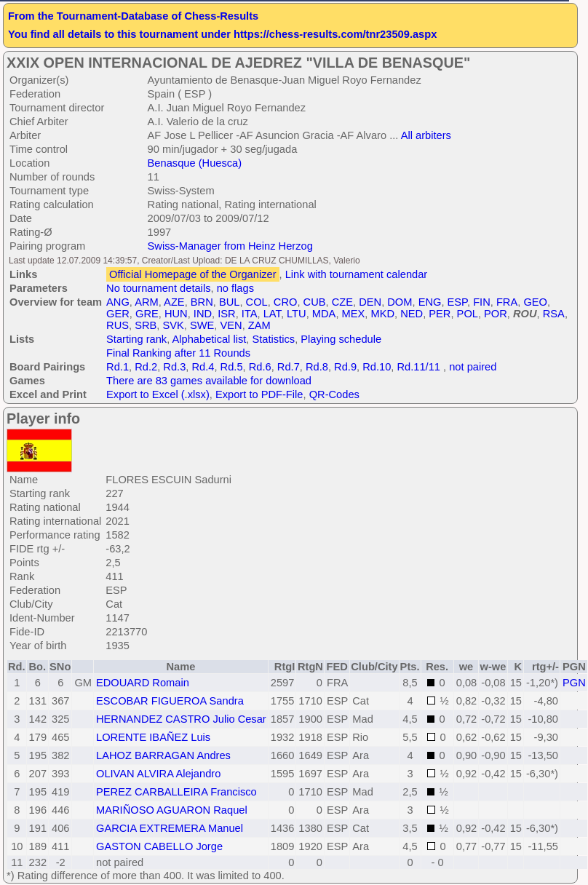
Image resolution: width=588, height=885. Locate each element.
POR (496, 314)
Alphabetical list (210, 339)
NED (412, 314)
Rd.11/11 (418, 367)
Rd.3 (174, 367)
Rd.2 (146, 367)
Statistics (274, 339)
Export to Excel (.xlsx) (158, 394)
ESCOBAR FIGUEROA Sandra (170, 701)
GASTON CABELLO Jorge (159, 846)
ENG (430, 302)
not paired (473, 367)
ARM (147, 302)
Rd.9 (345, 367)
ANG (118, 302)
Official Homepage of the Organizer (192, 274)
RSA (554, 314)
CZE (342, 302)
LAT (272, 314)
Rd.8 (317, 367)
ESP (457, 302)
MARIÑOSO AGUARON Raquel (172, 810)
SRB (146, 325)
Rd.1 (118, 367)
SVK (173, 325)
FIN (482, 302)
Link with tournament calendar (357, 274)
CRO (286, 302)
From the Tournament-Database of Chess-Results (133, 16)
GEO (535, 302)
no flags (235, 288)
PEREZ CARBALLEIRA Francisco (176, 792)
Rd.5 (232, 367)
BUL (230, 302)
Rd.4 (203, 367)
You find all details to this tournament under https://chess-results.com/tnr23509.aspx (222, 34)
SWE (202, 325)
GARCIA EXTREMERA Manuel (170, 828)
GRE (147, 314)
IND (203, 314)
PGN (574, 683)
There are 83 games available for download (209, 381)
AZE (174, 302)
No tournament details (158, 288)
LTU (297, 314)
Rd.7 (289, 367)
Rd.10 (377, 367)
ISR (226, 314)
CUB (315, 302)
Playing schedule (341, 339)
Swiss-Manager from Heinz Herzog (230, 246)
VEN (231, 325)
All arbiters (426, 135)
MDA (324, 314)
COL (257, 302)
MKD (382, 314)
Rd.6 (260, 367)
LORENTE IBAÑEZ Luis (153, 737)
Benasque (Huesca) (195, 163)
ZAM (259, 325)
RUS (118, 325)
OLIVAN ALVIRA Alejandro (158, 774)
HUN (176, 314)
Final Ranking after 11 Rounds (178, 353)
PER (440, 314)
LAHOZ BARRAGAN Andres (163, 755)
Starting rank (136, 339)
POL (468, 314)
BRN (202, 302)
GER (118, 314)
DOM (400, 302)
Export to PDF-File (259, 394)
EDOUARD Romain (143, 683)
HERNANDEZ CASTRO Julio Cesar (181, 719)
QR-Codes (334, 394)
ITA (250, 314)
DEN (370, 302)
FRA (507, 302)
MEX (354, 314)
